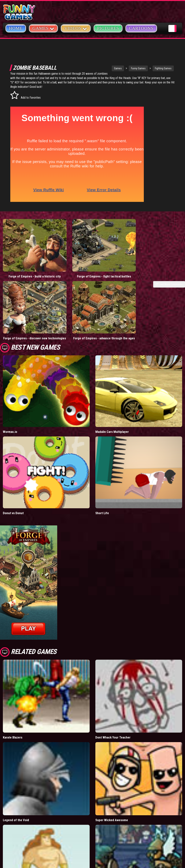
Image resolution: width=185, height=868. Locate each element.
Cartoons (141, 28)
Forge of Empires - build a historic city (23, 259)
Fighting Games (148, 68)
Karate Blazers (13, 707)
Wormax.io (10, 401)
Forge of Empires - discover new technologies (23, 306)
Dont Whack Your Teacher (113, 707)
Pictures (108, 28)
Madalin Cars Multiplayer (112, 401)
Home (16, 28)
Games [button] (43, 28)
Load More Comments (169, 269)
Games (102, 68)
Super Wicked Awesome (112, 790)
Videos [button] (76, 28)
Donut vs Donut (13, 483)
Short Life (102, 483)
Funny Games (123, 68)
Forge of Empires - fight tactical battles (69, 259)
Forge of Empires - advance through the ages (69, 306)
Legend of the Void (16, 790)
